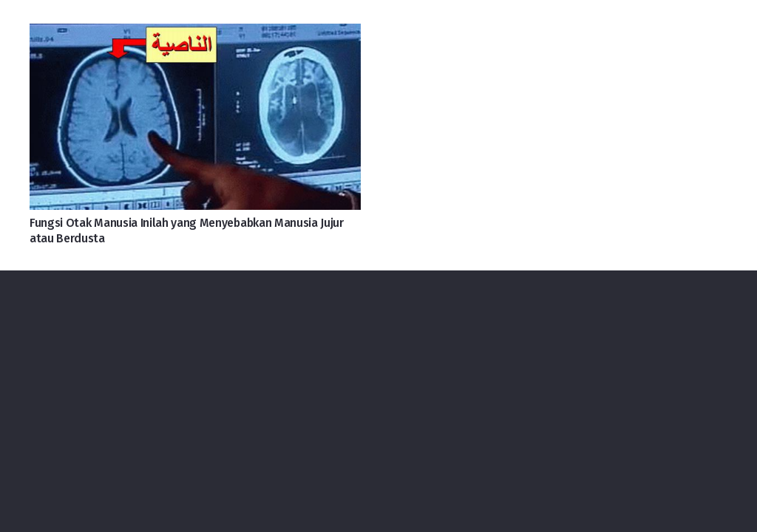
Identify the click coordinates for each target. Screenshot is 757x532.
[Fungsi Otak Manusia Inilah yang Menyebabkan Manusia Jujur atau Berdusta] (195, 35)
